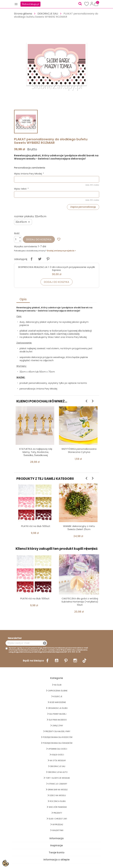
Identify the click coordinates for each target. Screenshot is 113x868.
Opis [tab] (23, 299)
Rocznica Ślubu (58, 801)
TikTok (84, 661)
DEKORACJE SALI (58, 766)
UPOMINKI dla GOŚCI (58, 749)
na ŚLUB (58, 685)
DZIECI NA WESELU (58, 795)
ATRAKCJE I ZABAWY (58, 784)
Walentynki (58, 830)
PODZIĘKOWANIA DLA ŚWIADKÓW (58, 743)
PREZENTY (58, 813)
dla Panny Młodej (58, 714)
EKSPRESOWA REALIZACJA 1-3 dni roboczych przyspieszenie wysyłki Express (57, 269)
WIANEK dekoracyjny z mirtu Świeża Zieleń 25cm (79, 528)
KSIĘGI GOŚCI (58, 755)
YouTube (57, 661)
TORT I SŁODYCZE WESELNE (58, 778)
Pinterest (48, 259)
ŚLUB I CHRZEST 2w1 (58, 819)
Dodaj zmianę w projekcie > (61, 251)
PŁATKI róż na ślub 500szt (36, 526)
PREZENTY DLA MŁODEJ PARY (58, 731)
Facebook (47, 661)
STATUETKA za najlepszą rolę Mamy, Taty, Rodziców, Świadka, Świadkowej (36, 452)
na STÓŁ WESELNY (58, 760)
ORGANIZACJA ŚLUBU (58, 708)
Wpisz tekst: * (21, 189)
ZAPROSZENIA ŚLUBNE (58, 691)
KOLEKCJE (58, 696)
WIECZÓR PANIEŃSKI (58, 807)
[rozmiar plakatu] (23, 222)
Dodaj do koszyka (39, 239)
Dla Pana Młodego (58, 720)
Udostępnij (32, 259)
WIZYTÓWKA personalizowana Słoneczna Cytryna (79, 450)
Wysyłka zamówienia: (26, 246)
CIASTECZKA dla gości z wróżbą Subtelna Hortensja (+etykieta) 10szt (80, 602)
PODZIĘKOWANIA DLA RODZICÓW (58, 737)
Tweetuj (40, 259)
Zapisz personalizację (83, 207)
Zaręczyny (58, 726)
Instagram (75, 661)
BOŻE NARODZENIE (58, 702)
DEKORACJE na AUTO (58, 772)
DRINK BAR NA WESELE (58, 790)
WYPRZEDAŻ (58, 825)
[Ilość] (18, 239)
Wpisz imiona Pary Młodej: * (29, 174)
